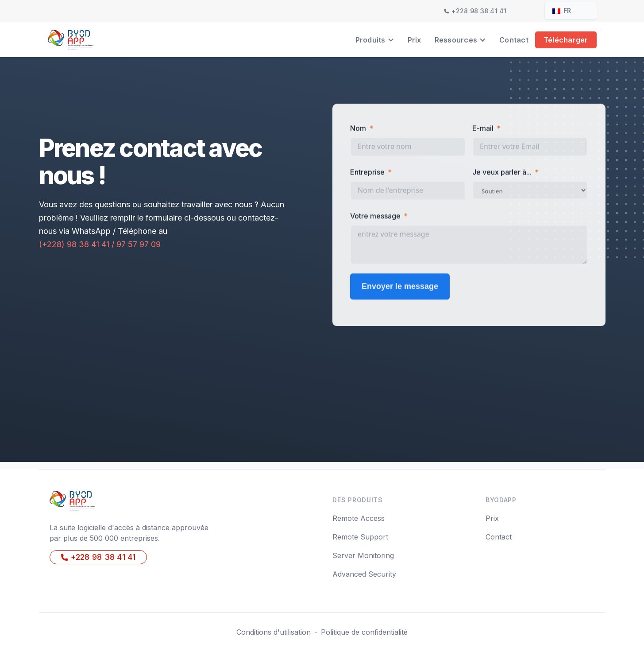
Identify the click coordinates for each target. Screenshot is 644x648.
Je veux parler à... (502, 173)
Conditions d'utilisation (274, 632)
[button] (375, 40)
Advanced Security (364, 574)
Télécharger (566, 40)
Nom (358, 129)
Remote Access (359, 518)
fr (562, 10)
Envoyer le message (400, 287)
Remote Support (360, 537)
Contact (514, 40)
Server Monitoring (363, 555)
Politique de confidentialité (364, 632)
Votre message (375, 217)
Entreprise (367, 173)
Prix (415, 40)
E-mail (483, 129)
